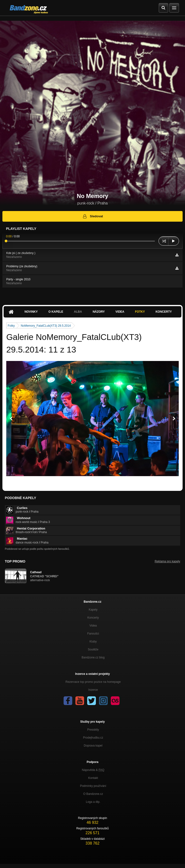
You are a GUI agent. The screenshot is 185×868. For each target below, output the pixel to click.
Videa (120, 312)
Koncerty (164, 312)
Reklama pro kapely (167, 561)
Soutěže (93, 649)
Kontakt (93, 778)
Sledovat (93, 216)
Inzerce (93, 690)
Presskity (93, 730)
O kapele (56, 312)
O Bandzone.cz (93, 794)
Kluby (93, 642)
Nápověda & (93, 770)
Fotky (140, 312)
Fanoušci (93, 634)
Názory (99, 312)
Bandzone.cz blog (93, 657)
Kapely (93, 610)
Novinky (31, 312)
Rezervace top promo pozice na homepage (93, 682)
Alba (78, 312)
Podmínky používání (93, 786)
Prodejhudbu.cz (93, 738)
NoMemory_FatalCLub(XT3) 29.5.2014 (46, 326)
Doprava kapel (93, 746)
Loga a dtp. (93, 802)
